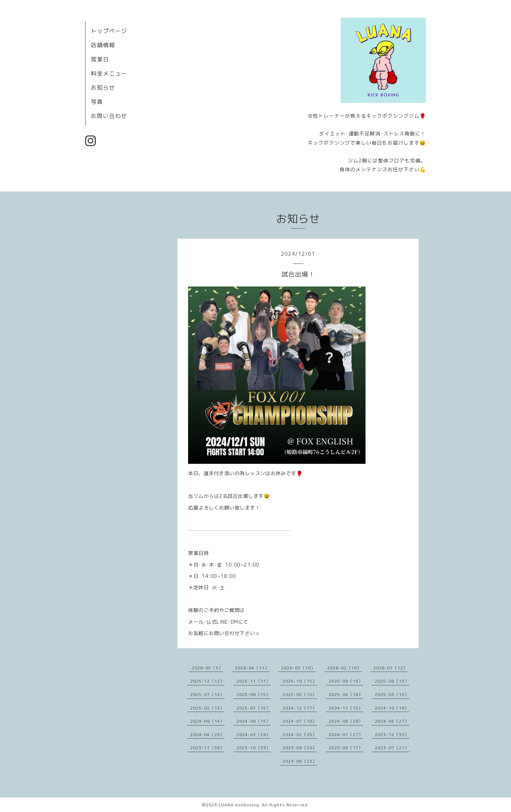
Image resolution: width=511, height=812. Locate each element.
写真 (97, 102)
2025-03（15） (392, 694)
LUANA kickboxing (239, 805)
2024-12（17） (300, 708)
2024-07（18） (300, 721)
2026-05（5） (207, 668)
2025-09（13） (346, 681)
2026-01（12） (391, 668)
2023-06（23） (300, 761)
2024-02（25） (300, 735)
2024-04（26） (207, 735)
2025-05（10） (300, 694)
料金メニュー (109, 73)
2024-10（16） (392, 708)
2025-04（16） (346, 694)
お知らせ (103, 88)
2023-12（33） (392, 735)
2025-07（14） (207, 694)
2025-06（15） (254, 694)
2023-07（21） (392, 748)
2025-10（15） (300, 681)
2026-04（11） (252, 668)
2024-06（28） (346, 721)
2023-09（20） (300, 748)
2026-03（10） (298, 668)
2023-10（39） (254, 748)
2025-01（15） (254, 708)
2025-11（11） (254, 681)
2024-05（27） (392, 721)
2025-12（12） (207, 681)
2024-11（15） (346, 708)
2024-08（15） (254, 721)
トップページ (109, 31)
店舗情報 (103, 45)
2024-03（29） (254, 735)
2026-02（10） (344, 668)
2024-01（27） (346, 735)
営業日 (100, 59)
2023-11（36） (207, 748)
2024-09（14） (207, 721)
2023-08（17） (346, 748)
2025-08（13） (392, 681)
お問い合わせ (109, 116)
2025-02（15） (207, 708)
